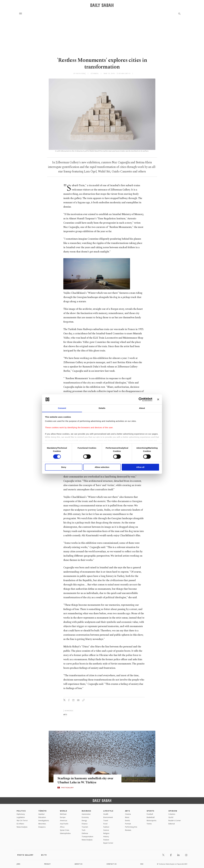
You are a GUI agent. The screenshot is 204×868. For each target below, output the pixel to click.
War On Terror (22, 821)
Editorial (172, 824)
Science (106, 830)
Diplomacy (21, 814)
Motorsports (151, 821)
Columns (172, 814)
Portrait (128, 824)
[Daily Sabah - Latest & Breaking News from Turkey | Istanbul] (102, 5)
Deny (64, 467)
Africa (62, 827)
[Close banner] (158, 399)
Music (127, 817)
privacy (48, 864)
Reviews (128, 830)
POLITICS (21, 811)
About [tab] (142, 408)
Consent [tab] (62, 408)
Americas (64, 821)
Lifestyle (108, 811)
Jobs (19, 864)
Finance (85, 824)
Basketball (151, 817)
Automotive (86, 814)
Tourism (85, 827)
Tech (84, 830)
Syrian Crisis (65, 830)
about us (79, 864)
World (64, 811)
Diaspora (42, 827)
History (106, 837)
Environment (108, 817)
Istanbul (41, 814)
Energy (84, 821)
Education (42, 817)
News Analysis (22, 827)
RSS (142, 864)
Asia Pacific (64, 824)
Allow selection (102, 467)
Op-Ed (171, 817)
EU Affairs (20, 824)
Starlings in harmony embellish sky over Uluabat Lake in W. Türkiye (86, 780)
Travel (106, 821)
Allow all (140, 467)
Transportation (87, 837)
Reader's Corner (175, 821)
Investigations (44, 821)
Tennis (149, 824)
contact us (112, 864)
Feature (106, 840)
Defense (85, 833)
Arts (128, 811)
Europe (63, 817)
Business (86, 811)
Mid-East (63, 814)
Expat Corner (108, 843)
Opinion (173, 811)
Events (127, 821)
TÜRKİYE (43, 811)
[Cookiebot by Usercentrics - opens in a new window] (141, 399)
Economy (85, 817)
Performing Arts (131, 827)
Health (106, 814)
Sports (150, 811)
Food (105, 824)
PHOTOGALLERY (67, 788)
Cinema (128, 814)
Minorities (42, 824)
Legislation (21, 817)
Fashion (106, 827)
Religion (106, 833)
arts (65, 714)
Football (150, 814)
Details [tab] (102, 408)
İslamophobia (65, 833)
